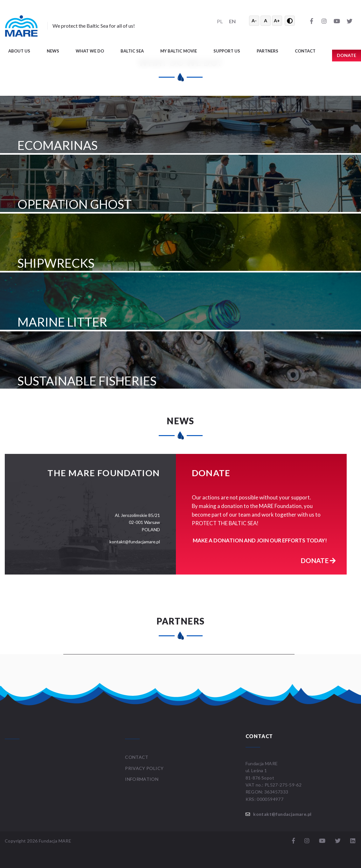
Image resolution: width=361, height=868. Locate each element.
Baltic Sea (132, 51)
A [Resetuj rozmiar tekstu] (266, 21)
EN (232, 21)
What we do (90, 51)
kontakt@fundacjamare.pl (282, 814)
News (53, 51)
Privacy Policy (144, 768)
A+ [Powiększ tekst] (277, 21)
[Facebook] (311, 21)
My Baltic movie (179, 51)
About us (19, 51)
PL (220, 21)
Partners (267, 51)
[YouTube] (337, 21)
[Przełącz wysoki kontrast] (290, 21)
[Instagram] (324, 21)
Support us (227, 51)
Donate (318, 560)
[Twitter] (350, 21)
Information (142, 779)
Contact (305, 51)
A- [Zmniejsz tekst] (254, 21)
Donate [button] (347, 55)
